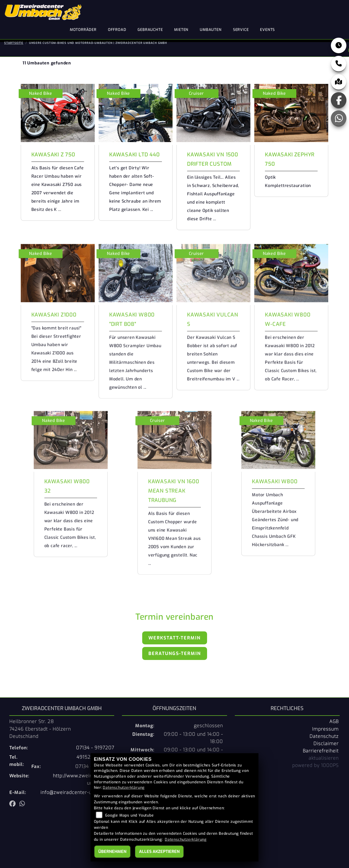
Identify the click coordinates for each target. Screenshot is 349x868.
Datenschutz (324, 736)
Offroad (117, 30)
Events (267, 30)
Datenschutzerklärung (124, 788)
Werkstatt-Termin (174, 638)
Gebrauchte (150, 30)
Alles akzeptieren (159, 852)
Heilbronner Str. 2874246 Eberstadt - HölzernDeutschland (40, 729)
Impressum (325, 729)
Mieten (181, 30)
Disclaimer (326, 744)
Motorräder (83, 30)
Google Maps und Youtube (129, 815)
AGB (334, 722)
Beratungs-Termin (175, 653)
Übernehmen (112, 852)
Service (241, 30)
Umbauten (211, 30)
